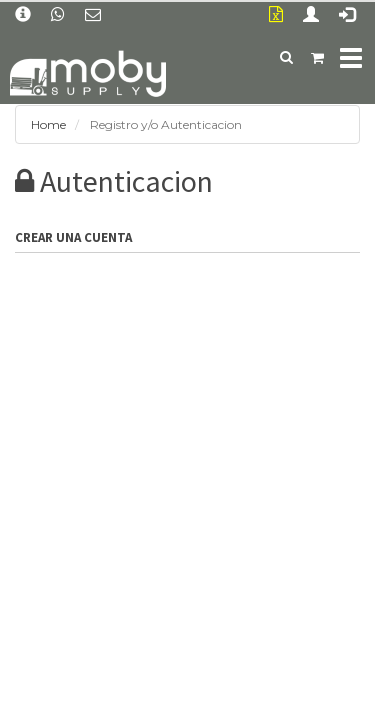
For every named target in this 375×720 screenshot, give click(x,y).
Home (48, 124)
